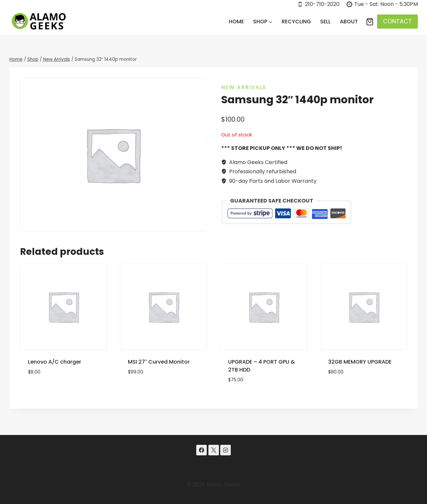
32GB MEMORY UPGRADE (360, 362)
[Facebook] (202, 450)
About (349, 22)
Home (236, 22)
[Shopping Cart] (370, 22)
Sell (325, 22)
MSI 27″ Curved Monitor (159, 362)
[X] (214, 450)
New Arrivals (244, 87)
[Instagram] (225, 450)
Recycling (296, 22)
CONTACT (397, 21)
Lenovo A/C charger (55, 362)
